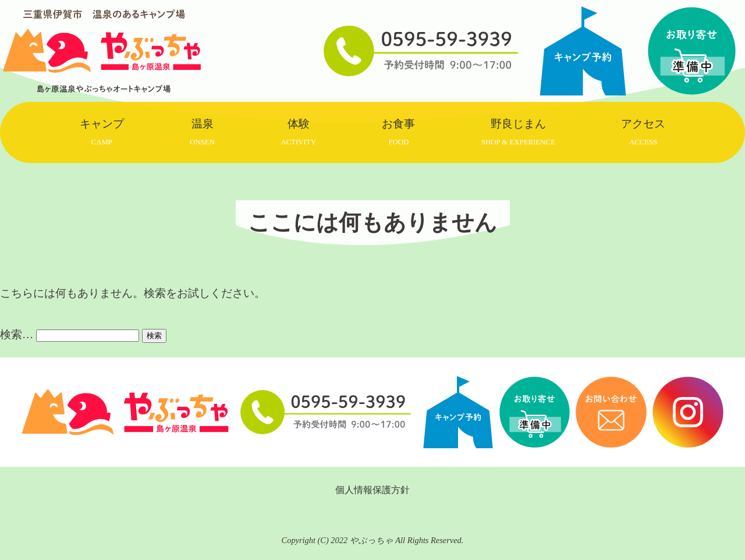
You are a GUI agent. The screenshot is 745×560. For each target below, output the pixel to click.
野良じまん (518, 132)
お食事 (398, 132)
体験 (298, 132)
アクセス (643, 132)
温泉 (202, 132)
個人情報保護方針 (372, 490)
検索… (17, 334)
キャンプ (102, 132)
